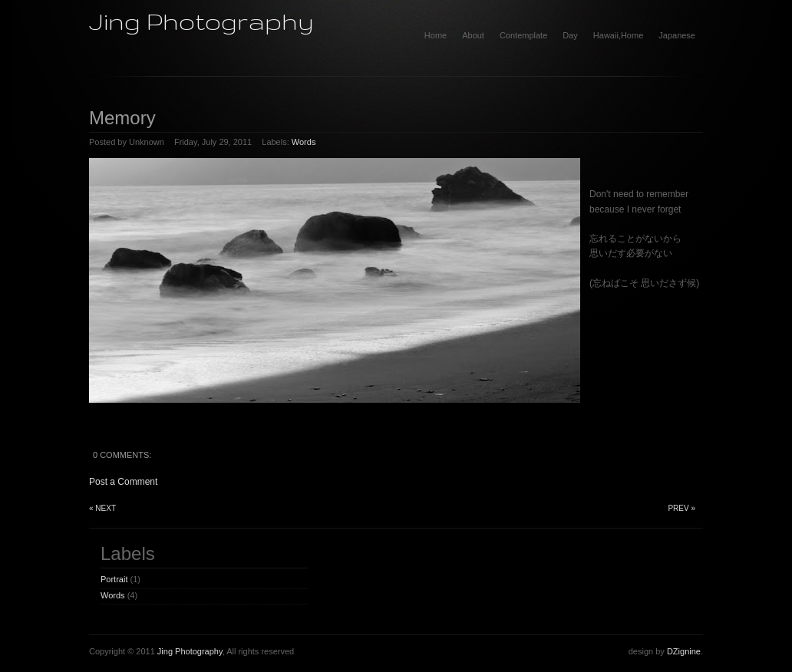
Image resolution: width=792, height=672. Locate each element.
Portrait (114, 579)
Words (304, 142)
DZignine (684, 651)
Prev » (681, 508)
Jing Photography (201, 21)
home (436, 35)
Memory (122, 118)
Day (570, 35)
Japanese (677, 35)
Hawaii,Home (618, 35)
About (473, 35)
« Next (102, 508)
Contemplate (523, 35)
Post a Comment (123, 482)
